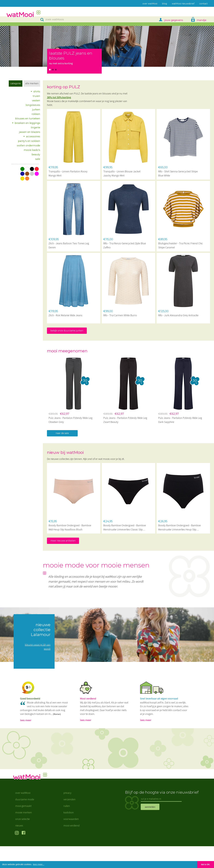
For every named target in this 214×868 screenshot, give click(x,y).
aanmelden (150, 829)
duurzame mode (25, 821)
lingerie (35, 128)
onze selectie (23, 841)
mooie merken (24, 834)
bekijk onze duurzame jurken (67, 331)
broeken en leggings (27, 123)
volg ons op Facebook (24, 855)
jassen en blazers (30, 132)
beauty (36, 154)
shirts (37, 92)
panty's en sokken (29, 141)
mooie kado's (32, 150)
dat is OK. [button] (206, 864)
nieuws (19, 847)
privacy (67, 815)
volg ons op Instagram (17, 855)
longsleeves (33, 105)
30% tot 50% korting (59, 97)
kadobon (69, 834)
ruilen (67, 828)
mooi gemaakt (23, 828)
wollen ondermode (28, 146)
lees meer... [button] (39, 864)
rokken (36, 114)
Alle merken (32, 83)
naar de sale (62, 433)
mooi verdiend (72, 847)
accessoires (33, 137)
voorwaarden (71, 841)
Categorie (16, 83)
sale (38, 159)
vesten (36, 101)
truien (36, 96)
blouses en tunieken (28, 119)
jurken (36, 110)
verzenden (69, 821)
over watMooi (23, 815)
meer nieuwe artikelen (63, 541)
